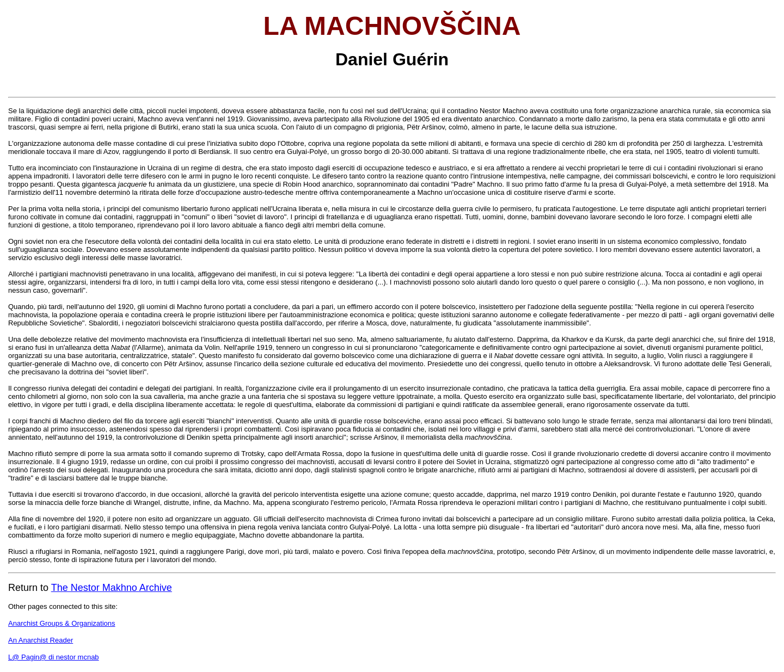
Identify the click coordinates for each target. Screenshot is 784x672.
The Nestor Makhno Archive (112, 588)
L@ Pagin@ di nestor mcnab (54, 657)
